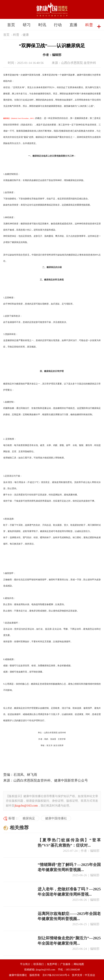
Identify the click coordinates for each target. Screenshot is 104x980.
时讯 (42, 25)
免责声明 (52, 964)
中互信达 (90, 975)
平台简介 (25, 964)
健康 (26, 35)
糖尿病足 (29, 818)
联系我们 (39, 964)
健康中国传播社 (56, 818)
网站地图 (79, 964)
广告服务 (65, 964)
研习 (27, 25)
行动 (58, 25)
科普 (89, 25)
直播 (73, 25)
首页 (11, 25)
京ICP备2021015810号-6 (56, 975)
